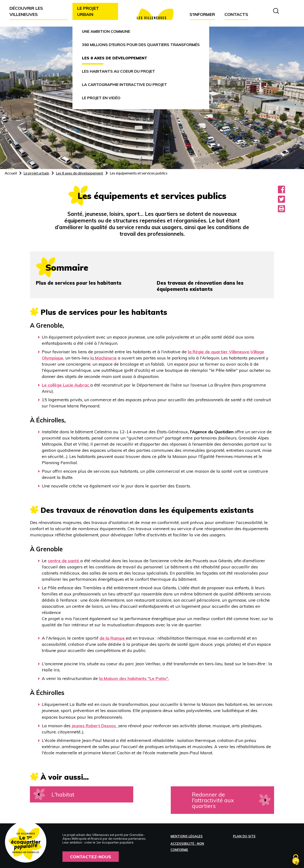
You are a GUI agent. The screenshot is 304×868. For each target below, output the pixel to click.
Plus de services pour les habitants (79, 283)
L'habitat (63, 794)
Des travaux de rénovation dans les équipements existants (200, 286)
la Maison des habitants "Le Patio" (134, 678)
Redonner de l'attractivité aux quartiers (220, 800)
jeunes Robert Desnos (94, 726)
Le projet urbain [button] (88, 11)
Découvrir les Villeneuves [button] (26, 11)
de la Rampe (113, 638)
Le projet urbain (36, 173)
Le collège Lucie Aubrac (66, 385)
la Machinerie (103, 358)
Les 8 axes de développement (79, 173)
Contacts (236, 14)
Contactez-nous (91, 856)
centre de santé (64, 561)
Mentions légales (187, 836)
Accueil (11, 173)
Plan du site (244, 836)
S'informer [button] (202, 14)
